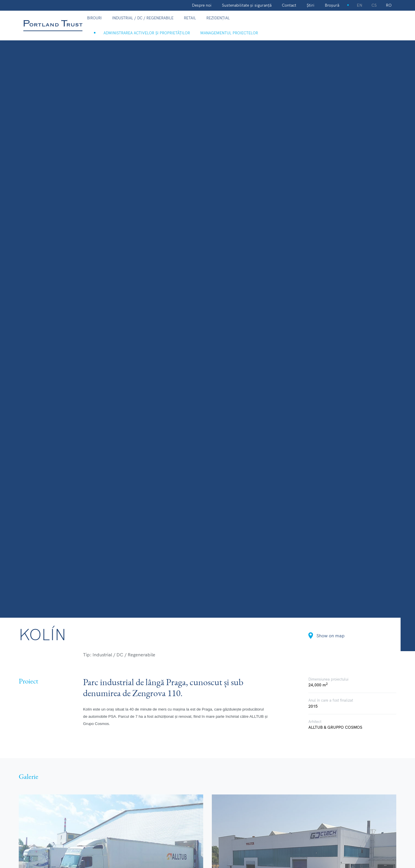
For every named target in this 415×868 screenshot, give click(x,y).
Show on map (327, 636)
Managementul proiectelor (229, 33)
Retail (190, 18)
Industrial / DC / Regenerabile (143, 18)
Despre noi (202, 5)
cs (374, 5)
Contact (289, 5)
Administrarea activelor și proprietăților (147, 33)
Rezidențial (218, 18)
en (360, 5)
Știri (311, 5)
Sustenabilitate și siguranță (247, 5)
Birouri (94, 18)
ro (389, 5)
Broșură (332, 5)
